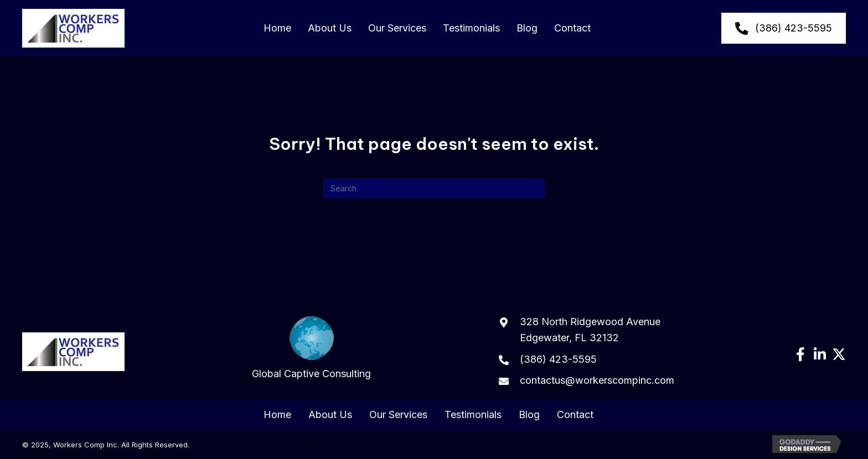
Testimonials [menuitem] (473, 415)
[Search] (434, 188)
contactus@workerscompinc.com (597, 380)
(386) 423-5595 (558, 359)
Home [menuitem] (277, 415)
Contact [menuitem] (575, 415)
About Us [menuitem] (330, 415)
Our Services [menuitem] (398, 415)
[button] (800, 354)
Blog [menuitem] (529, 415)
